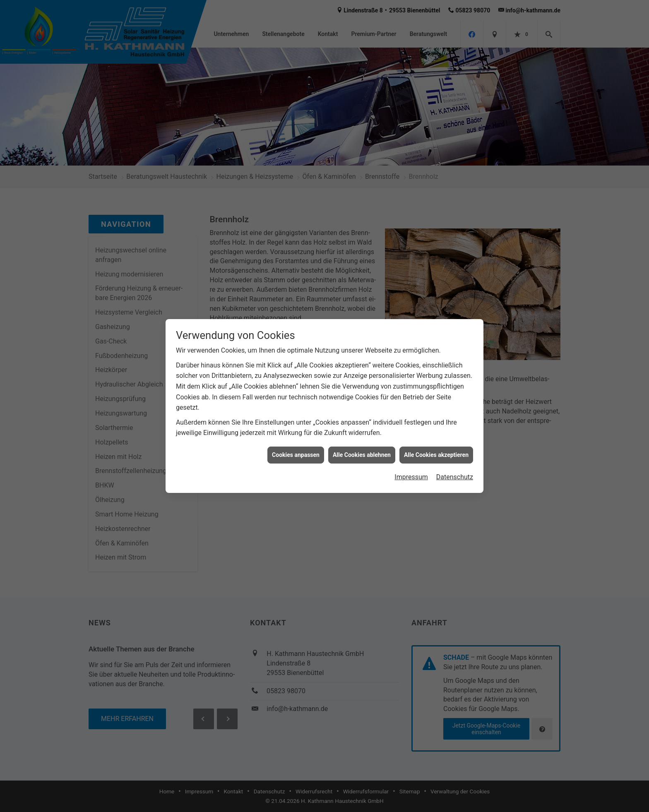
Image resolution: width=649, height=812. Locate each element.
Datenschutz (455, 470)
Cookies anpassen (296, 448)
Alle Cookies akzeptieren (436, 448)
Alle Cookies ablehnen (362, 448)
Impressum (411, 470)
